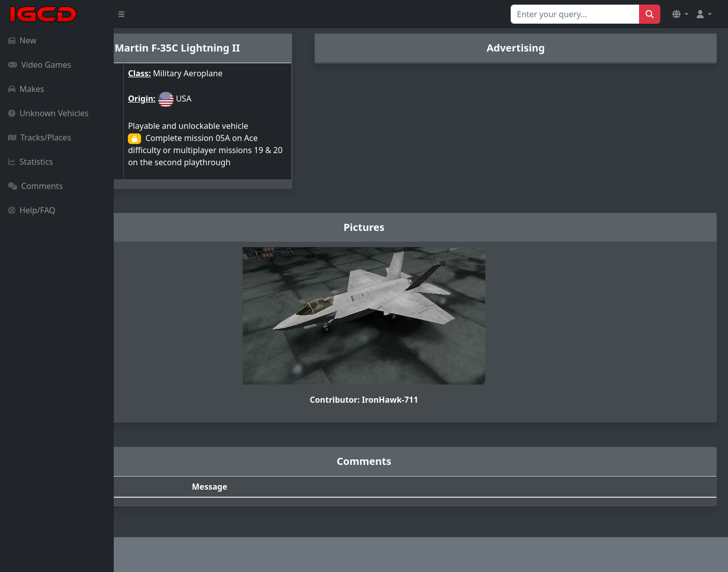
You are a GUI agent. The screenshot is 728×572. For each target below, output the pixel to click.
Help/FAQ (32, 210)
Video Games (40, 65)
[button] (680, 14)
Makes (26, 89)
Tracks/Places (40, 137)
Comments (35, 186)
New (22, 40)
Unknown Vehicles (48, 113)
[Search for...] (575, 14)
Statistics (31, 162)
